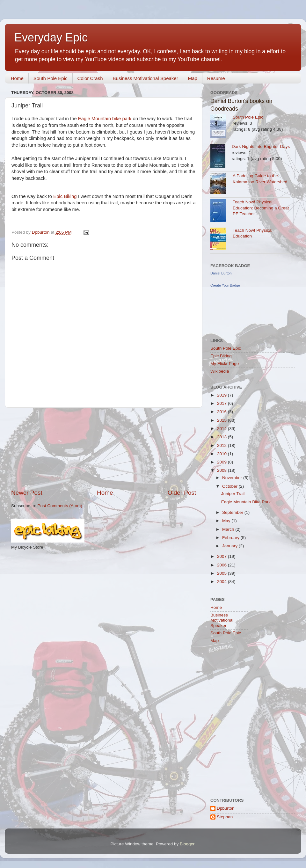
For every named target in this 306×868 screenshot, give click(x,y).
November (233, 478)
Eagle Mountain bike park (105, 119)
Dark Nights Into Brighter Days (261, 146)
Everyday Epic (51, 37)
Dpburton (226, 808)
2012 (222, 445)
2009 (222, 462)
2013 (222, 437)
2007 (222, 556)
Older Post (182, 493)
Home (17, 78)
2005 (222, 573)
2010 (222, 454)
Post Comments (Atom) (60, 506)
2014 (222, 429)
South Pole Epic (51, 78)
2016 (222, 412)
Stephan (225, 817)
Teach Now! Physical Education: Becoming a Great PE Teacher (261, 208)
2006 (222, 565)
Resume (216, 78)
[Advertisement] (104, 448)
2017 (222, 403)
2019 (222, 395)
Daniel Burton (221, 273)
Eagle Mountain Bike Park (246, 502)
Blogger (187, 844)
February (231, 538)
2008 (222, 470)
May (227, 521)
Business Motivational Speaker (146, 78)
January (230, 546)
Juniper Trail (233, 494)
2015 (222, 420)
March (229, 529)
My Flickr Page (225, 364)
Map (193, 78)
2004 (222, 582)
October (230, 486)
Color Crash (90, 78)
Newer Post (27, 493)
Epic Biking (65, 196)
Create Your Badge (225, 285)
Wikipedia (220, 371)
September (233, 512)
